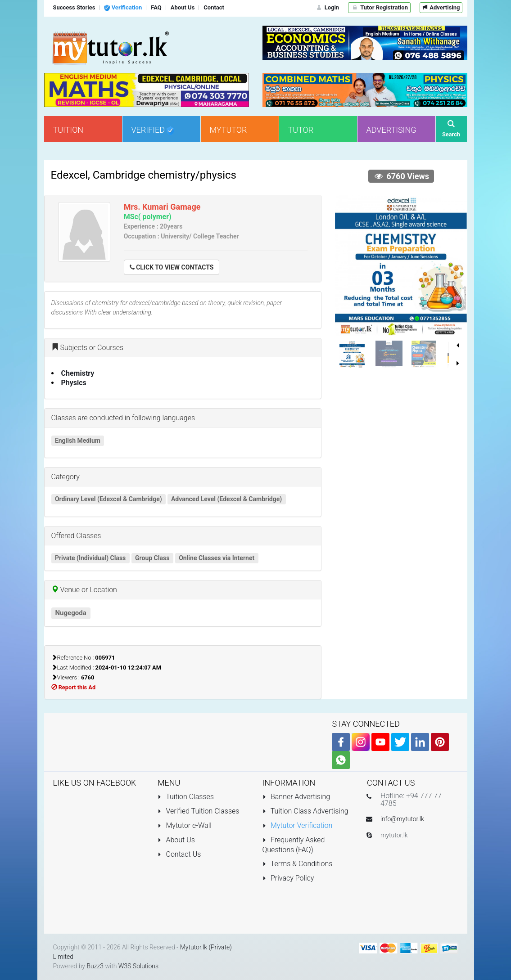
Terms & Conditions (298, 864)
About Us (176, 840)
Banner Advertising (296, 797)
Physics (74, 383)
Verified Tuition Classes (198, 811)
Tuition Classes (186, 797)
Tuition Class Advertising (305, 811)
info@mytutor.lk (402, 819)
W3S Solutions (138, 966)
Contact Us (179, 854)
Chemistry (78, 373)
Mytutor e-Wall (185, 825)
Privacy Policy (288, 878)
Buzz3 (95, 966)
